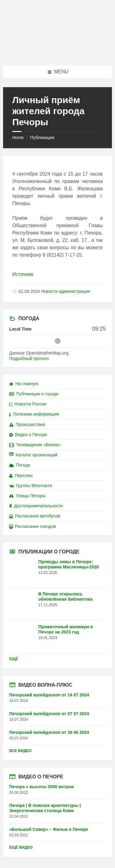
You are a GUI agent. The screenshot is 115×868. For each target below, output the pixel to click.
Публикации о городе (34, 394)
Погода (20, 465)
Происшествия (27, 424)
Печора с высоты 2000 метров (42, 787)
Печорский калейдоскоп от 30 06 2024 (49, 732)
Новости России (28, 404)
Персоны (21, 475)
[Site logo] (58, 54)
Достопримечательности (36, 506)
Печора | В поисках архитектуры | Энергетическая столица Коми (45, 808)
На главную (24, 384)
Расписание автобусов (35, 516)
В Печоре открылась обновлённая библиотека (65, 597)
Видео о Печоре (28, 435)
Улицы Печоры (27, 496)
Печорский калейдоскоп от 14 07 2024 (49, 695)
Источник (23, 274)
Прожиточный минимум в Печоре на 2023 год (66, 629)
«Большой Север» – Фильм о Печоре (49, 829)
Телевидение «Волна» (35, 445)
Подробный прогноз (29, 358)
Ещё (14, 659)
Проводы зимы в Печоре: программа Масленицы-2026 (69, 564)
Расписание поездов (33, 526)
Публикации (42, 138)
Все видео (20, 751)
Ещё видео (21, 847)
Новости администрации (66, 291)
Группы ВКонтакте (31, 486)
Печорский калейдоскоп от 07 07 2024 (49, 714)
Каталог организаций (33, 455)
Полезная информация (34, 414)
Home (18, 138)
